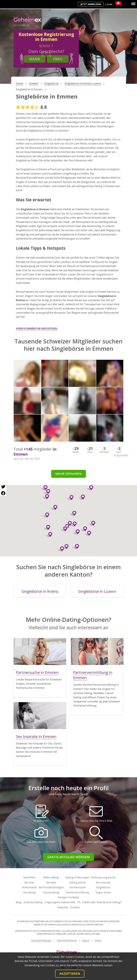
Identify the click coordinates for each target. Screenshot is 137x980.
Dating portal (77, 882)
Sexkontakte (29, 887)
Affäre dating (51, 877)
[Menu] (133, 4)
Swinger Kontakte (68, 897)
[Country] (118, 3)
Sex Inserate (103, 882)
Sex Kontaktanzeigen (51, 887)
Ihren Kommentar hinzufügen (37, 329)
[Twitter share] (3, 487)
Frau (58, 59)
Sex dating (29, 892)
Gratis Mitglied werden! (69, 857)
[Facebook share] (3, 493)
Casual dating (51, 892)
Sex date (51, 882)
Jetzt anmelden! (91, 4)
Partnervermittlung (77, 892)
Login (109, 4)
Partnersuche (77, 887)
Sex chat (29, 882)
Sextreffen (29, 877)
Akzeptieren (70, 974)
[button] (73, 513)
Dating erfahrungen (77, 877)
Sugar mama (103, 892)
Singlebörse (103, 887)
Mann (35, 59)
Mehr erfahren (68, 474)
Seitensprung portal (103, 877)
